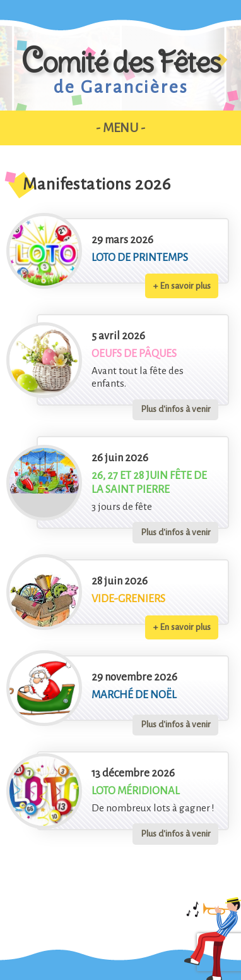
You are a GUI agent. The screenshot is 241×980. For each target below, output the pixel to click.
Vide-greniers (128, 599)
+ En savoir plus (182, 286)
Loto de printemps (140, 257)
